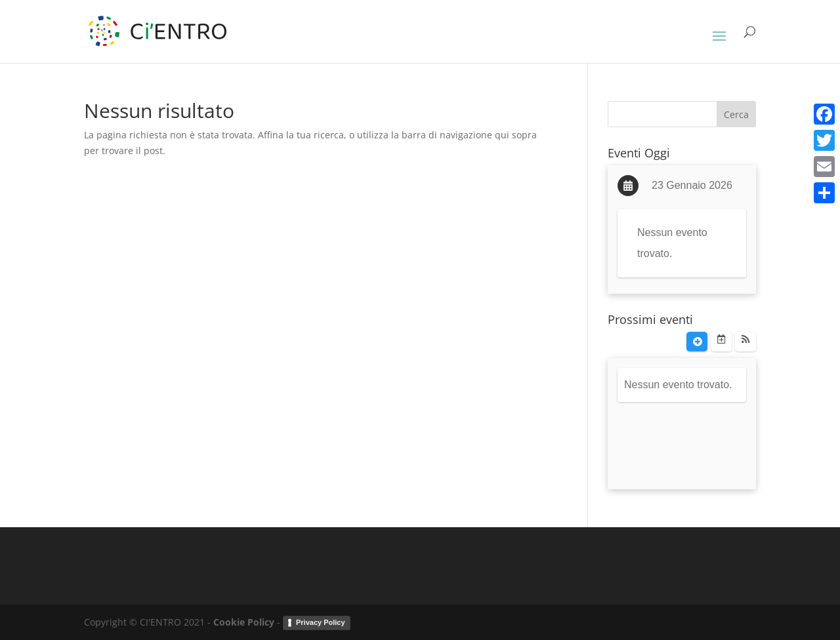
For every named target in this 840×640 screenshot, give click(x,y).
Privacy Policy (321, 622)
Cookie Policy (244, 622)
